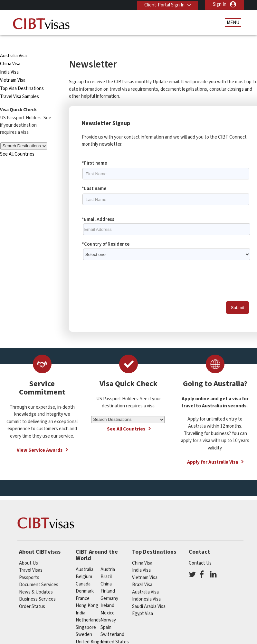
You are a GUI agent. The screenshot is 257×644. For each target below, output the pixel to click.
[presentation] (131, 272)
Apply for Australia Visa (213, 451)
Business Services (37, 588)
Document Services (39, 573)
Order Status (32, 595)
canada (83, 572)
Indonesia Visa (146, 588)
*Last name (94, 177)
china (106, 572)
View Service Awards (40, 439)
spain (106, 616)
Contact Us (200, 552)
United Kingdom (92, 630)
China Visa (11, 52)
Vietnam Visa (13, 69)
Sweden (84, 623)
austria (108, 558)
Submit (238, 296)
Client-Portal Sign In (163, 4)
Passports (29, 566)
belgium (84, 565)
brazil (106, 565)
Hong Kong (87, 594)
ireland (107, 594)
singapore (86, 616)
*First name (94, 152)
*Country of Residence (106, 233)
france (83, 587)
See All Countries (17, 143)
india (81, 601)
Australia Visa (13, 44)
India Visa (9, 61)
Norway (108, 608)
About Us (29, 552)
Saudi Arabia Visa (149, 595)
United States (115, 630)
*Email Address (98, 208)
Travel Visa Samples (19, 85)
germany (109, 587)
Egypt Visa (143, 602)
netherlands (88, 608)
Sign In (220, 4)
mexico (108, 601)
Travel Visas (31, 559)
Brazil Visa (142, 573)
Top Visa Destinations (22, 77)
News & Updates (36, 581)
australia (85, 558)
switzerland (112, 623)
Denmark (85, 580)
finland (108, 580)
